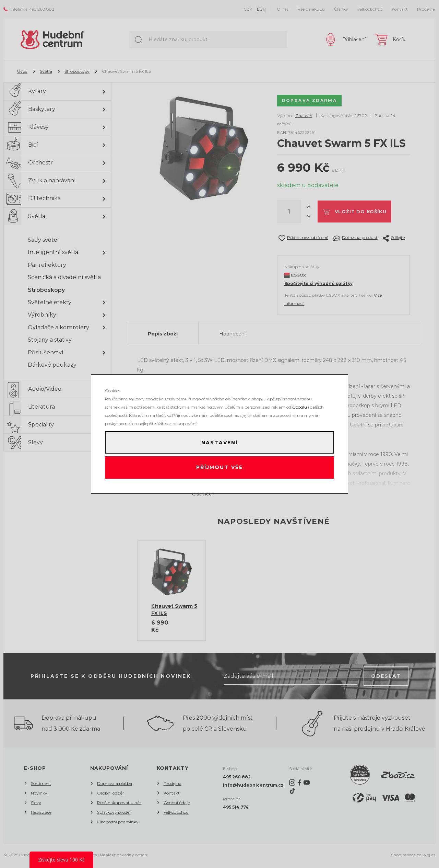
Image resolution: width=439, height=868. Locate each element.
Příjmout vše (220, 469)
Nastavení (219, 441)
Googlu (300, 405)
